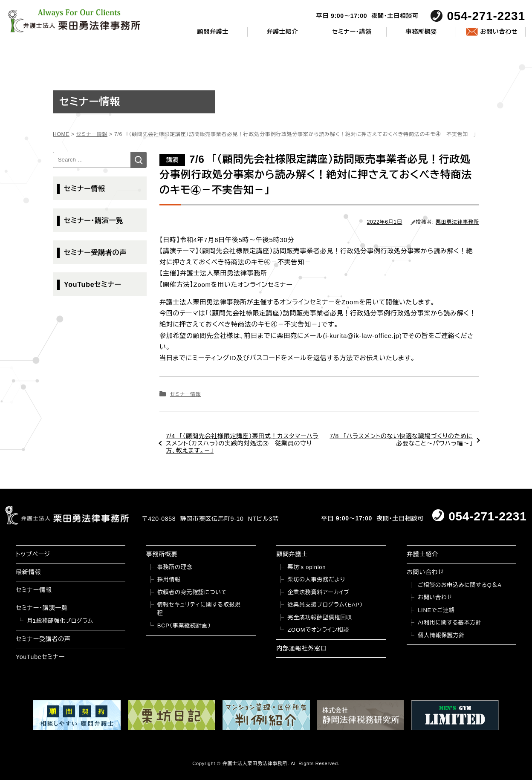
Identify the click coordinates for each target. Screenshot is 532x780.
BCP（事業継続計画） (184, 625)
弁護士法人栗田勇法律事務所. (256, 763)
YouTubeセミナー (93, 285)
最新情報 (28, 572)
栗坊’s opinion (306, 567)
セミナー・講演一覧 (94, 221)
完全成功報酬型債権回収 (319, 617)
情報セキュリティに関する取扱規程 (199, 609)
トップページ (33, 554)
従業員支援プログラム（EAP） (325, 605)
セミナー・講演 (352, 32)
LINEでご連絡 (436, 610)
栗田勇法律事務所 (457, 222)
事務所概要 (422, 32)
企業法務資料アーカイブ (318, 592)
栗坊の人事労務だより (316, 579)
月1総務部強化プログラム (60, 621)
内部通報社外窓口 (301, 648)
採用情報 (169, 579)
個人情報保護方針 (441, 635)
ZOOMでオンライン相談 (318, 630)
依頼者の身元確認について (192, 592)
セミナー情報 (185, 394)
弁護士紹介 (283, 32)
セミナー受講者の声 (95, 253)
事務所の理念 (175, 567)
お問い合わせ (499, 32)
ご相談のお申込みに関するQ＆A (460, 585)
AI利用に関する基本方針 (450, 623)
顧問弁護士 (213, 32)
